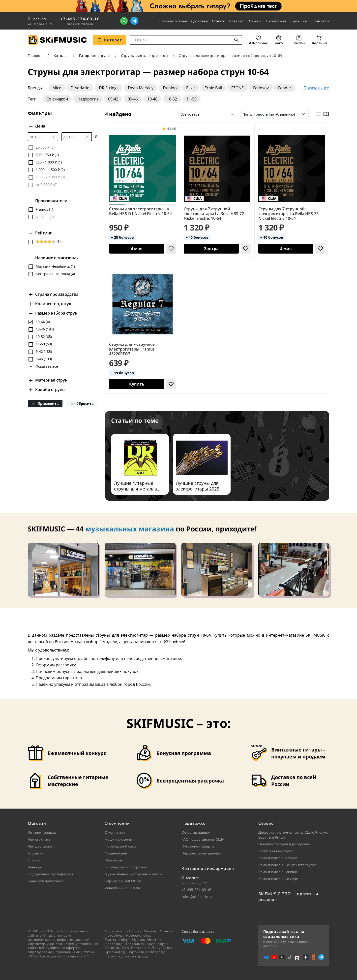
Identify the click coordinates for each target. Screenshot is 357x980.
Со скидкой (57, 99)
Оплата (219, 21)
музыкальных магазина (130, 529)
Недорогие (88, 99)
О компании (275, 21)
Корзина (319, 43)
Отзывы (254, 21)
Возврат (236, 21)
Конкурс (35, 867)
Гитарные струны (95, 56)
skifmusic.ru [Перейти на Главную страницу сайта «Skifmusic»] (50, 935)
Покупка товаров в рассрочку (284, 844)
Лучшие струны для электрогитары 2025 (197, 486)
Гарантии (36, 853)
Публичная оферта (198, 846)
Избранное (258, 43)
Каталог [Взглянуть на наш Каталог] (109, 40)
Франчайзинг (116, 853)
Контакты (321, 21)
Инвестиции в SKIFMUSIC (126, 888)
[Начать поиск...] (237, 40)
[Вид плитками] (326, 114)
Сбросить (82, 404)
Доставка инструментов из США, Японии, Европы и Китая (293, 835)
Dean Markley (141, 88)
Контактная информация (208, 868)
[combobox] (186, 40)
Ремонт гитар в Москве (278, 858)
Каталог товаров (42, 832)
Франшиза (299, 21)
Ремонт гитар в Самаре (278, 879)
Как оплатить (39, 839)
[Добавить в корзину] (137, 249)
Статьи (34, 860)
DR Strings (109, 88)
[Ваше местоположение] (191, 878)
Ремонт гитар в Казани (278, 872)
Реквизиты (114, 860)
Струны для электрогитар (144, 56)
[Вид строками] (318, 114)
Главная (35, 56)
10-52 (172, 99)
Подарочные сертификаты (50, 874)
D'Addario (80, 88)
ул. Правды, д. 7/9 (41, 24)
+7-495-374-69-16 (80, 19)
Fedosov (261, 88)
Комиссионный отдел (276, 851)
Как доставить (40, 846)
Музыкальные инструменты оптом (133, 874)
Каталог (61, 56)
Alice (57, 88)
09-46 (133, 99)
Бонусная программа (46, 881)
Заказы (299, 43)
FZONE (238, 88)
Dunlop (170, 88)
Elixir (191, 88)
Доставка (200, 21)
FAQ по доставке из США (203, 839)
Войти (279, 43)
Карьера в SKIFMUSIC (123, 881)
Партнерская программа (126, 867)
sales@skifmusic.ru (80, 24)
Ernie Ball (213, 88)
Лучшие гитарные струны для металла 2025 (135, 486)
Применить (45, 404)
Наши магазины (173, 21)
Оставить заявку (196, 832)
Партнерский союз (120, 846)
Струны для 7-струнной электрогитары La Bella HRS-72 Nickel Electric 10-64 (214, 214)
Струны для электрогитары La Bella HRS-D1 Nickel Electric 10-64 (140, 211)
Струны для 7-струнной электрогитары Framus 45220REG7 (132, 349)
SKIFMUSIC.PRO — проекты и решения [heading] (288, 896)
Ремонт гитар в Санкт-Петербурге (287, 865)
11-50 (192, 99)
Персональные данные (201, 853)
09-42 (113, 99)
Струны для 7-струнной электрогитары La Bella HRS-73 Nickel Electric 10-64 (288, 214)
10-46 (152, 99)
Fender (285, 88)
